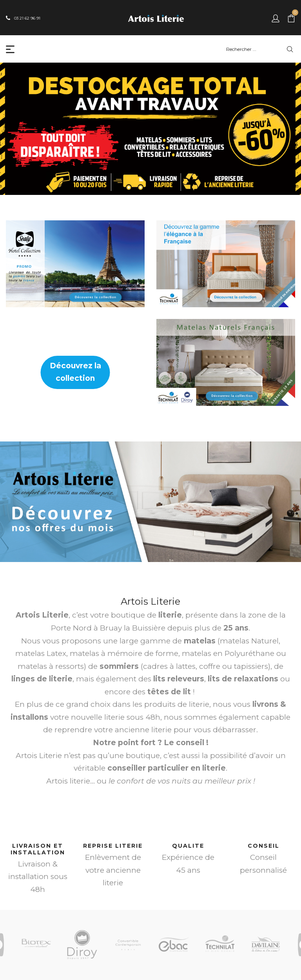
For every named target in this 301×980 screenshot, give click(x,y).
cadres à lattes (169, 666)
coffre (210, 666)
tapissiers (251, 666)
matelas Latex (41, 653)
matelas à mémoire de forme (124, 653)
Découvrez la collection (75, 372)
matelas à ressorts (51, 666)
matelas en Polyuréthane (228, 653)
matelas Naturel (249, 641)
